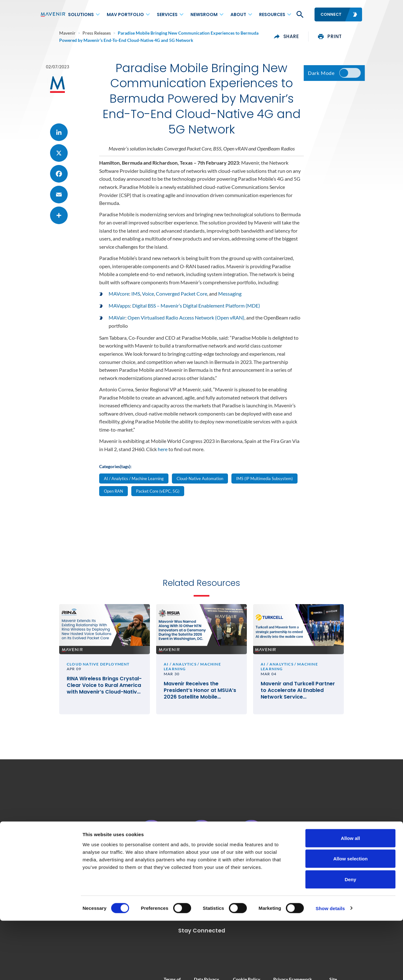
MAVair (117, 323)
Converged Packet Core (182, 299)
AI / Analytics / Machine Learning (134, 484)
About (238, 14)
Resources (272, 14)
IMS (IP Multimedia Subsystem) (264, 484)
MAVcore (119, 299)
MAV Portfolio (125, 14)
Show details (330, 968)
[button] (299, 14)
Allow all (351, 897)
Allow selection (350, 918)
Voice (148, 299)
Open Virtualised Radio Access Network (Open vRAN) (186, 323)
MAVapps (119, 311)
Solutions (81, 14)
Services (167, 14)
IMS (136, 299)
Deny (351, 939)
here (163, 454)
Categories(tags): (115, 472)
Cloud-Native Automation (200, 484)
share (305, 37)
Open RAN (114, 496)
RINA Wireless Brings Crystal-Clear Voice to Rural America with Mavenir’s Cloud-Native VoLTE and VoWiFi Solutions (91, 699)
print (349, 37)
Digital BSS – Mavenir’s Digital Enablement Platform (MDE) (196, 311)
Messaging (230, 299)
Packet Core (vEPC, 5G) (158, 496)
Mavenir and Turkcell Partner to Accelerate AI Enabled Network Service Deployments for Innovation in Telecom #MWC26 (308, 699)
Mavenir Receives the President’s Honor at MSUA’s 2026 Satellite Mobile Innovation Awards (200, 699)
